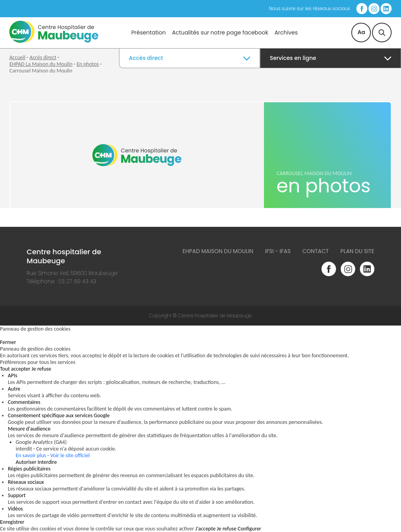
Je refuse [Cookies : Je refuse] (42, 369)
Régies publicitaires (29, 469)
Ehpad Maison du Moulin (218, 251)
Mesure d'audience (29, 429)
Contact (315, 251)
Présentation (148, 33)
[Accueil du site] (54, 41)
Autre (14, 389)
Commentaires (24, 402)
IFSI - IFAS (278, 251)
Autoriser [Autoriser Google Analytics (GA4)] (26, 462)
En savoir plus (31, 455)
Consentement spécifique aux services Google (59, 415)
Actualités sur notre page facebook (220, 33)
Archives (286, 33)
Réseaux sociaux (26, 482)
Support (17, 495)
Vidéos (15, 509)
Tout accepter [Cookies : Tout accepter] (15, 369)
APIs (13, 375)
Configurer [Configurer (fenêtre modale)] (249, 529)
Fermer (8, 342)
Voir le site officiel (70, 455)
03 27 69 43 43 (77, 281)
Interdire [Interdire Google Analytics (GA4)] (47, 462)
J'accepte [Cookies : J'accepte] (206, 529)
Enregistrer (12, 522)
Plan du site (357, 251)
